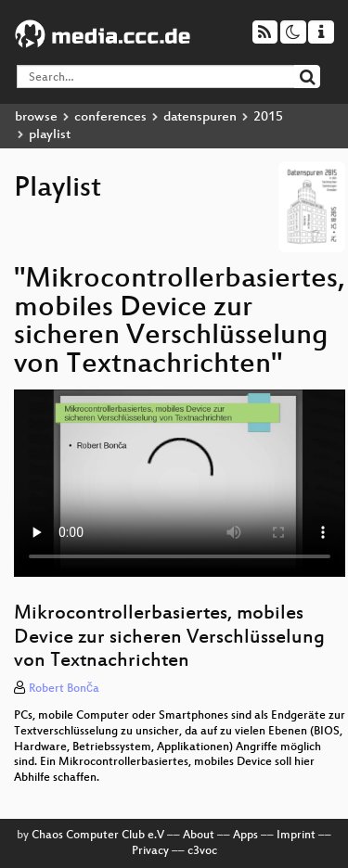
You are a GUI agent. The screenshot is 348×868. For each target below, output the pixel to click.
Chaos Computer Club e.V (98, 836)
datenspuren (200, 117)
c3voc (202, 851)
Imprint (296, 836)
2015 (268, 117)
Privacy (150, 851)
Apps (245, 836)
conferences (110, 117)
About (199, 836)
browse (36, 117)
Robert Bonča (64, 689)
